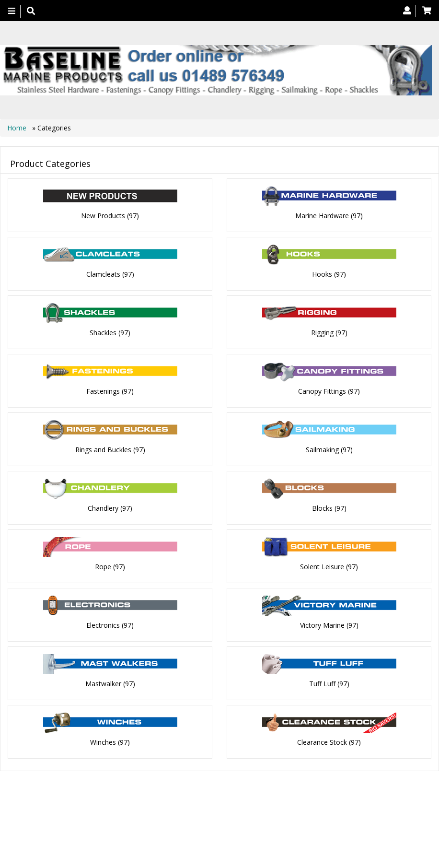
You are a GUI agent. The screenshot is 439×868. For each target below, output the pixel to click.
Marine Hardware (322, 216)
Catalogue (255, 785)
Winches (103, 708)
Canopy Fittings (322, 380)
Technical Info (142, 785)
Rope (103, 544)
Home (18, 128)
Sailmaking (322, 434)
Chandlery (103, 489)
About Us (218, 776)
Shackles (103, 325)
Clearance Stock (322, 708)
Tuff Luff (322, 653)
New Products (103, 216)
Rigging (322, 325)
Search (304, 776)
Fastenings (103, 380)
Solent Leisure (322, 544)
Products (177, 776)
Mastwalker (103, 653)
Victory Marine (322, 598)
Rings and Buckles (103, 434)
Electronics (103, 598)
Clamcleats (103, 270)
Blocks (322, 489)
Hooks (322, 270)
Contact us (262, 776)
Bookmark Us (299, 785)
